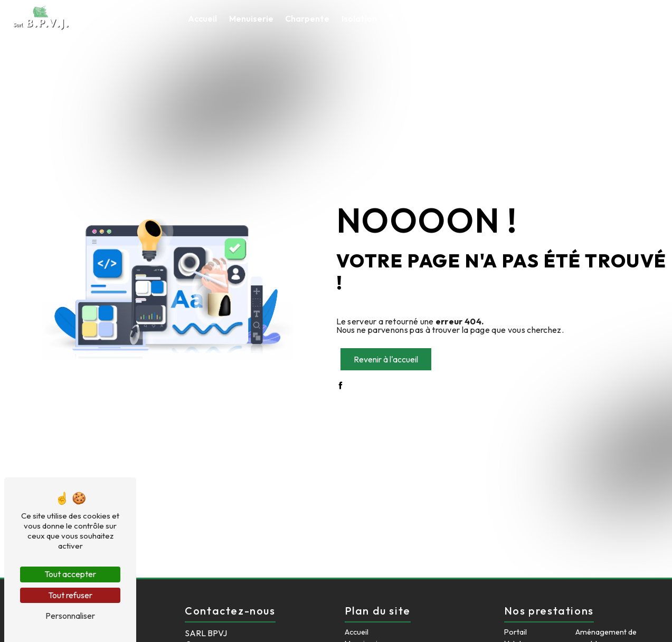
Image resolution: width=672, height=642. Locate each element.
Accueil (202, 18)
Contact (622, 18)
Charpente (307, 18)
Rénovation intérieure (433, 18)
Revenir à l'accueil (386, 359)
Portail (515, 632)
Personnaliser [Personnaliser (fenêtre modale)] (70, 616)
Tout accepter (70, 574)
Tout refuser (70, 595)
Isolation (359, 18)
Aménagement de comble (541, 18)
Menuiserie (251, 18)
